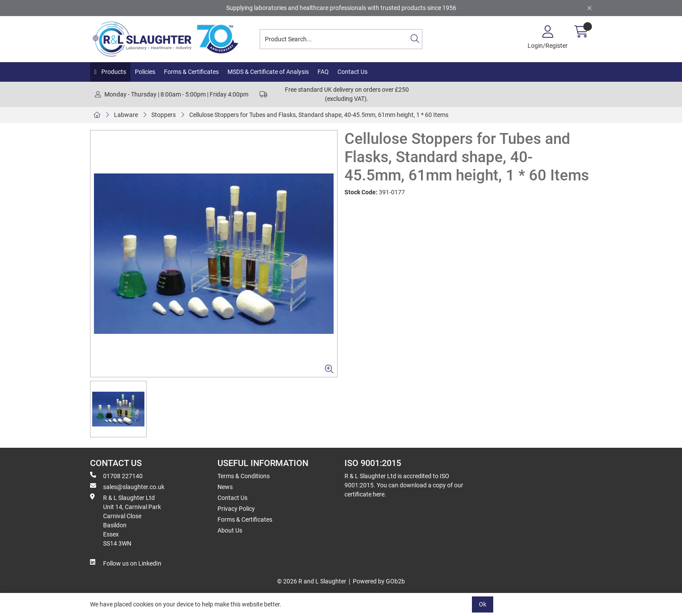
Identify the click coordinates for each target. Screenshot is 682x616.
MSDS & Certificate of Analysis (268, 72)
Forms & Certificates (191, 72)
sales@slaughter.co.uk (127, 486)
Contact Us (353, 72)
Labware (126, 115)
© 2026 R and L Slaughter (312, 581)
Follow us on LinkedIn (126, 563)
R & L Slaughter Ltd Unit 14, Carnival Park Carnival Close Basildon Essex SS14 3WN (125, 520)
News (225, 487)
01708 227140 (116, 476)
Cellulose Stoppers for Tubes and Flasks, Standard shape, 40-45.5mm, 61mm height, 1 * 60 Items (319, 115)
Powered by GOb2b (379, 581)
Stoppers (164, 115)
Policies (145, 72)
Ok (483, 604)
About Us (230, 530)
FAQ (323, 72)
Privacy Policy (236, 509)
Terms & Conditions (244, 476)
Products (113, 72)
